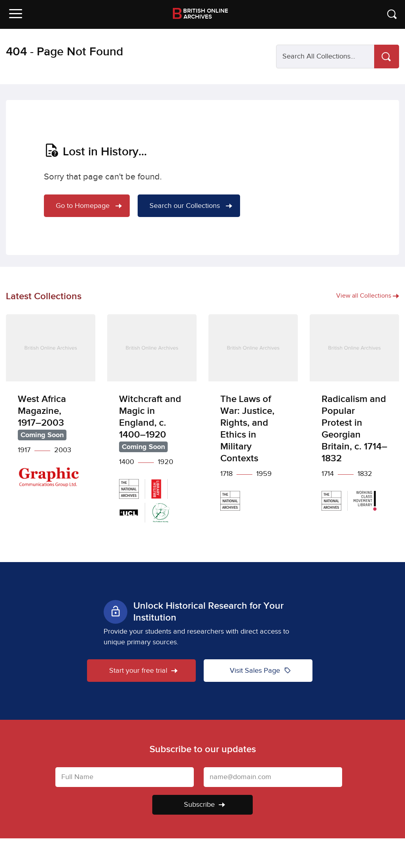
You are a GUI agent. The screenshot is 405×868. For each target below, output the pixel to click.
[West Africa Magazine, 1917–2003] (51, 407)
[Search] (387, 57)
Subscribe (204, 805)
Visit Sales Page (260, 670)
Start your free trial (143, 671)
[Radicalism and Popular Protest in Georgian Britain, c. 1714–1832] (354, 418)
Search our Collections (191, 206)
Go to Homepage (89, 206)
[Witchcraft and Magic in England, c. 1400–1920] (152, 424)
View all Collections (368, 296)
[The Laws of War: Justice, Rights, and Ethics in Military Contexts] (253, 418)
